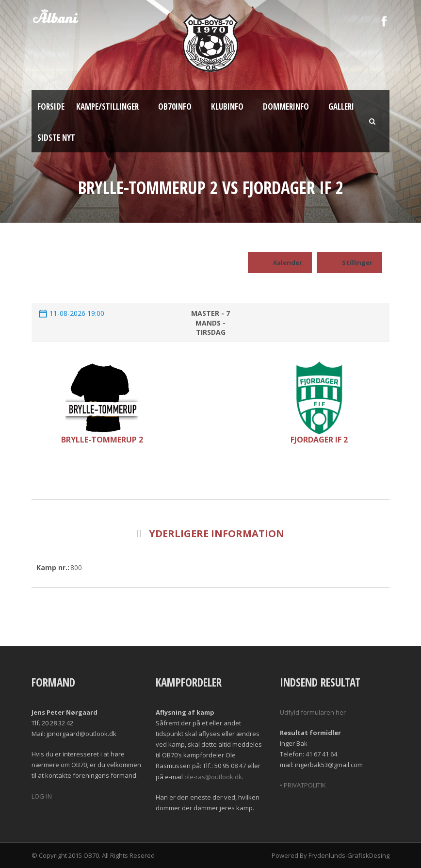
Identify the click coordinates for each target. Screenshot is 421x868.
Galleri (341, 106)
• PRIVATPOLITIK (303, 785)
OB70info (175, 106)
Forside (51, 106)
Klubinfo (227, 106)
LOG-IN (42, 796)
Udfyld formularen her (313, 712)
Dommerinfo (286, 106)
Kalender (280, 262)
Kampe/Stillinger (107, 106)
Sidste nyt (56, 138)
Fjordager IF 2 (319, 440)
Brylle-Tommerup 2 (102, 440)
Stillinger (349, 262)
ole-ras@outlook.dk (213, 777)
